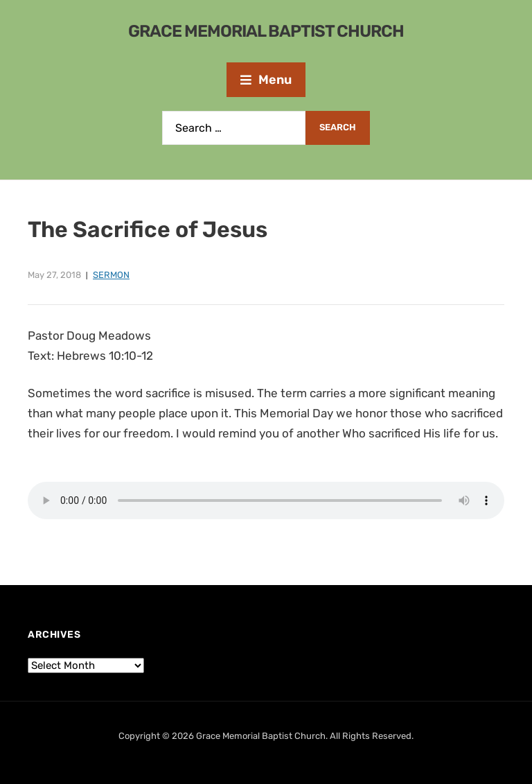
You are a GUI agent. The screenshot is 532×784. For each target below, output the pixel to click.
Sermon (111, 275)
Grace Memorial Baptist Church (266, 31)
